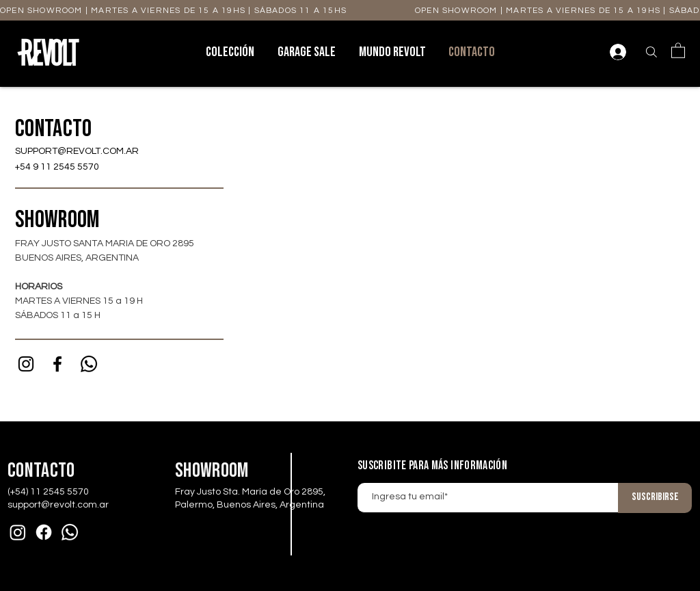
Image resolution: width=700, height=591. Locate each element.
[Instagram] (26, 364)
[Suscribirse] (655, 498)
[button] (678, 50)
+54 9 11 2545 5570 (57, 167)
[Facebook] (44, 532)
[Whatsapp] (89, 364)
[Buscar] (651, 52)
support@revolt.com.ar (58, 505)
